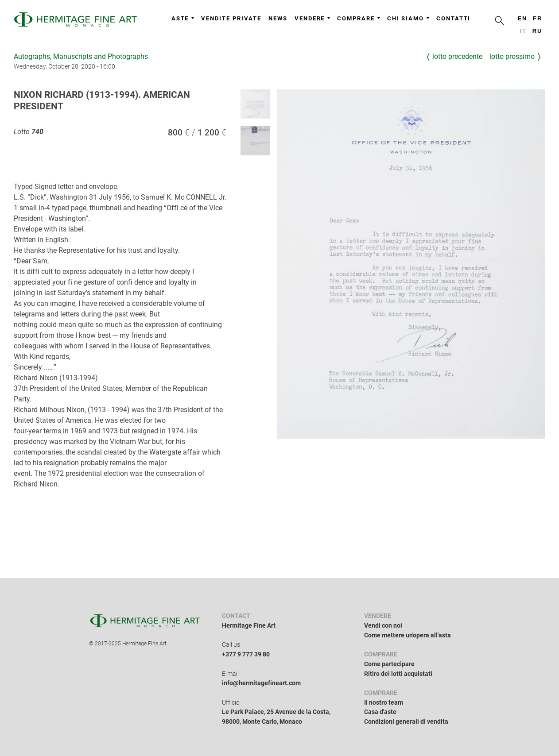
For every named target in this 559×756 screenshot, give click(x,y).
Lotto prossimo (512, 56)
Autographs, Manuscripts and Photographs (81, 56)
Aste (183, 18)
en (522, 18)
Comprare (358, 18)
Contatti (453, 18)
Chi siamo (408, 18)
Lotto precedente (457, 56)
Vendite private (231, 18)
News (278, 18)
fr (538, 18)
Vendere (312, 18)
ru (538, 31)
